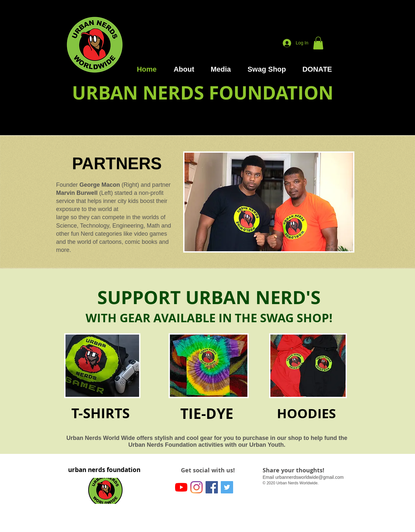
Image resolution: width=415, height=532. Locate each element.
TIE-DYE (207, 414)
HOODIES (306, 413)
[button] (318, 43)
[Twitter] (227, 487)
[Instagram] (196, 487)
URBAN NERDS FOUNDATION (203, 93)
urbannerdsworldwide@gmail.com (309, 477)
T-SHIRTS (101, 413)
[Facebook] (212, 487)
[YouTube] (181, 487)
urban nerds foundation (104, 470)
